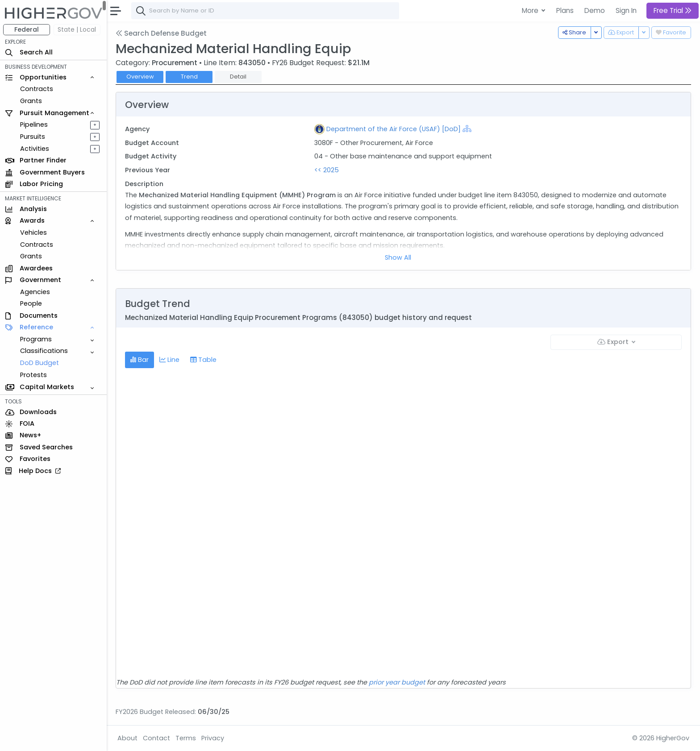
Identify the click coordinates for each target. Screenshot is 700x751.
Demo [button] (595, 10)
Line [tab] (170, 360)
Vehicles (34, 232)
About (128, 738)
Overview (141, 77)
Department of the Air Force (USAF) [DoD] (394, 129)
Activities (35, 149)
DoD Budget (40, 363)
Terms (186, 738)
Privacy (213, 738)
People (31, 303)
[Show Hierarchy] (467, 129)
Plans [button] (565, 10)
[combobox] (266, 11)
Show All (398, 257)
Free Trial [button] (673, 10)
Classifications (44, 351)
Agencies (35, 292)
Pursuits (33, 137)
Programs (36, 339)
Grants (31, 101)
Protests (34, 375)
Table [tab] (204, 360)
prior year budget (397, 682)
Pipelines (34, 124)
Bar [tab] (140, 360)
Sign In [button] (626, 10)
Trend (190, 77)
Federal (27, 29)
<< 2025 (327, 170)
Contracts (37, 89)
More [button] (531, 10)
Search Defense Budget (162, 33)
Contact (157, 738)
